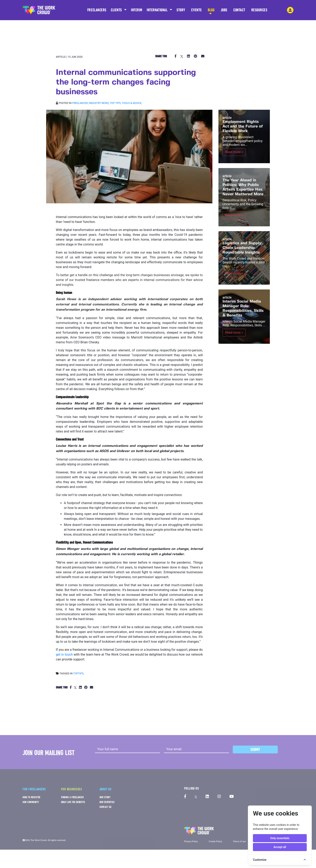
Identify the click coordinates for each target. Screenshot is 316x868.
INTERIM (137, 10)
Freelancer (80, 103)
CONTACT (239, 11)
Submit (255, 749)
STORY (181, 11)
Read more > (234, 152)
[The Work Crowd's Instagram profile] (219, 797)
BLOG (211, 11)
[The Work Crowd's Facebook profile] (185, 797)
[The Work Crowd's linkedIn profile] (207, 797)
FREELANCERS (97, 11)
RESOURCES (259, 11)
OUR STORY (105, 797)
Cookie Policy (215, 841)
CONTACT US (106, 807)
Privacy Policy (191, 841)
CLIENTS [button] (117, 10)
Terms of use (239, 841)
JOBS (224, 11)
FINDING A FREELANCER (72, 797)
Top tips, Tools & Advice (126, 103)
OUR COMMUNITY (31, 802)
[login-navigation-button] (290, 10)
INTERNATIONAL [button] (158, 10)
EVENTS (196, 11)
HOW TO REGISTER (31, 797)
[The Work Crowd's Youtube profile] (231, 797)
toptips (78, 673)
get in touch (64, 654)
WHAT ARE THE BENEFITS (73, 802)
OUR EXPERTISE (107, 802)
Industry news (99, 103)
